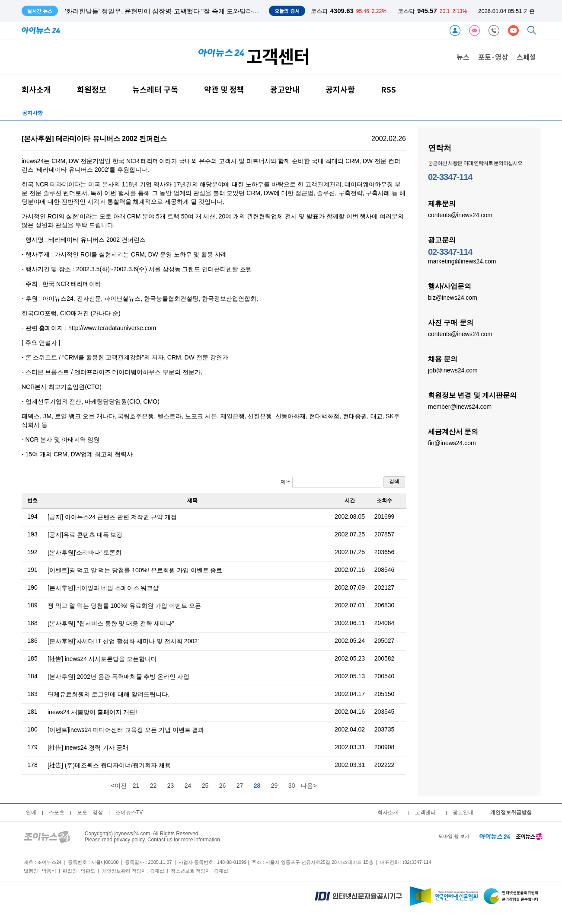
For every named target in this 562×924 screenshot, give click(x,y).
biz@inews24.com (453, 297)
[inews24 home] (495, 836)
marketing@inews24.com (462, 261)
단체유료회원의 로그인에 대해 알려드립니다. (109, 694)
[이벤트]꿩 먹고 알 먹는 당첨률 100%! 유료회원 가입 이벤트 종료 (135, 570)
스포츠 (57, 812)
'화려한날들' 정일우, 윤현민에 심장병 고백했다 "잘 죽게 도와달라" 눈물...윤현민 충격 (187, 11)
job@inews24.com (453, 370)
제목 (331, 482)
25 (205, 786)
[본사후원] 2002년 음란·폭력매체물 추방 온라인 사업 (118, 677)
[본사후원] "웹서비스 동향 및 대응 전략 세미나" (111, 623)
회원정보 (92, 89)
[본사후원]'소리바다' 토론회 (85, 552)
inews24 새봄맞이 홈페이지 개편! (92, 712)
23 (171, 786)
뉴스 (463, 57)
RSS (388, 89)
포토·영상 (493, 57)
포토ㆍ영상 (90, 812)
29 (275, 786)
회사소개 (36, 89)
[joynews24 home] (529, 836)
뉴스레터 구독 (155, 89)
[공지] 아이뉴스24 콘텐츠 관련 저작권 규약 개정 (112, 517)
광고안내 (285, 89)
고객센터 (425, 812)
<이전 (118, 786)
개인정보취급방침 (511, 812)
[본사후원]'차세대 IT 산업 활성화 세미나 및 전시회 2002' (123, 641)
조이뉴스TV (129, 812)
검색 (394, 481)
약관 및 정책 (224, 89)
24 (188, 786)
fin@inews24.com (452, 443)
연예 (31, 812)
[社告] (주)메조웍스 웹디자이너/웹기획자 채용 (109, 765)
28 (257, 786)
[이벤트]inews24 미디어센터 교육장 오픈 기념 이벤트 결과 (126, 730)
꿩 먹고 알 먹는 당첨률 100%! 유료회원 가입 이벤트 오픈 (124, 606)
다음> (309, 786)
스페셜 (526, 57)
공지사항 (340, 89)
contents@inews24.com (460, 215)
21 (136, 786)
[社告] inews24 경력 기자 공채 (88, 748)
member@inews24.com (460, 406)
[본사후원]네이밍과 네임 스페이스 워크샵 (103, 588)
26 (223, 786)
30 (292, 786)
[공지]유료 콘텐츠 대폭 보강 (85, 535)
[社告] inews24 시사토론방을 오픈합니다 (102, 659)
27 (240, 786)
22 (153, 786)
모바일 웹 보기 (454, 836)
